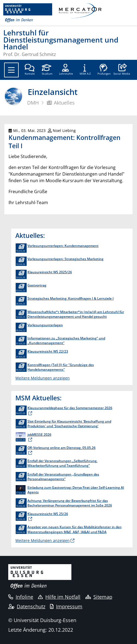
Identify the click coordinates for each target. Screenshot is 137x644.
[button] (122, 70)
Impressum (66, 606)
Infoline (21, 597)
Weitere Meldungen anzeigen (43, 378)
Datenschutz (27, 606)
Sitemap (99, 597)
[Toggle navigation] (11, 70)
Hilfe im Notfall (59, 597)
